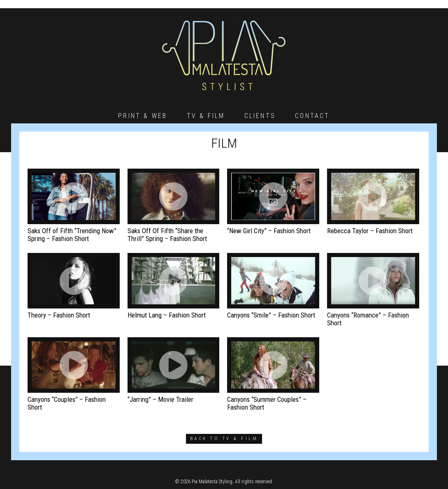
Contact (312, 116)
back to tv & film (224, 439)
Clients (260, 116)
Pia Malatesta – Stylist (224, 56)
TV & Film (206, 116)
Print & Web (143, 116)
